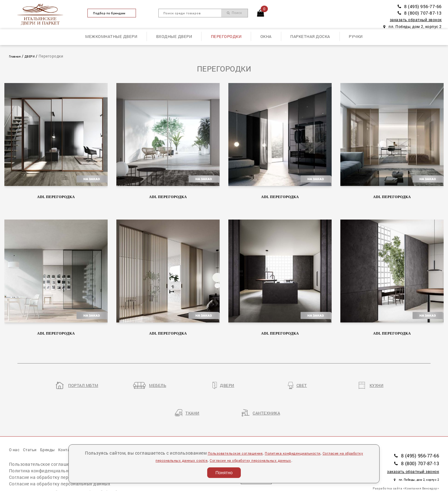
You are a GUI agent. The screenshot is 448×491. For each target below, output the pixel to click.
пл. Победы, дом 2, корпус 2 (413, 27)
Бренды (59, 426)
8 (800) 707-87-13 (420, 13)
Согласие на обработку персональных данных (60, 463)
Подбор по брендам (112, 13)
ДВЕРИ (36, 56)
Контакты (85, 426)
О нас (16, 426)
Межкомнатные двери (111, 36)
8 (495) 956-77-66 (420, 6)
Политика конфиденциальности (44, 450)
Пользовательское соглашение (43, 443)
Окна (266, 36)
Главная (17, 56)
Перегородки (226, 36)
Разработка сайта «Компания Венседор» (406, 464)
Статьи (36, 426)
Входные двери (174, 36)
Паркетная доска (310, 36)
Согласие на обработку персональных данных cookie (67, 456)
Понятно (224, 473)
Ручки (356, 36)
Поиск (234, 13)
